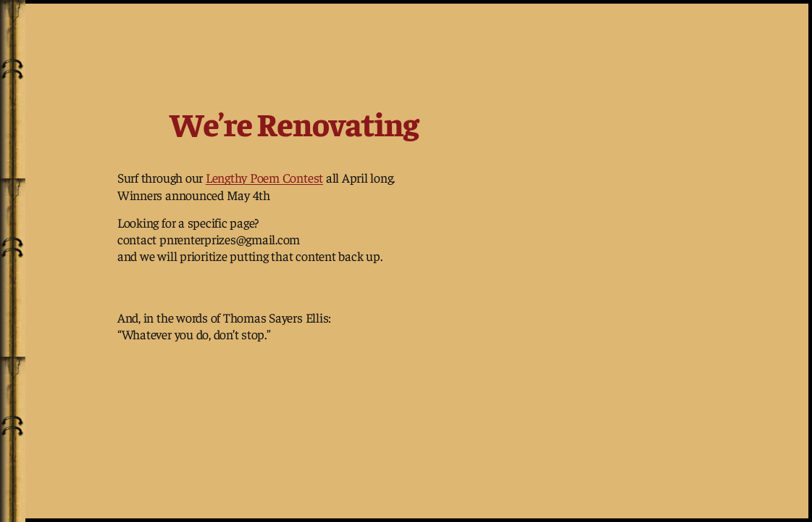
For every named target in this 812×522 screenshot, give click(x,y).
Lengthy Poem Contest (264, 177)
